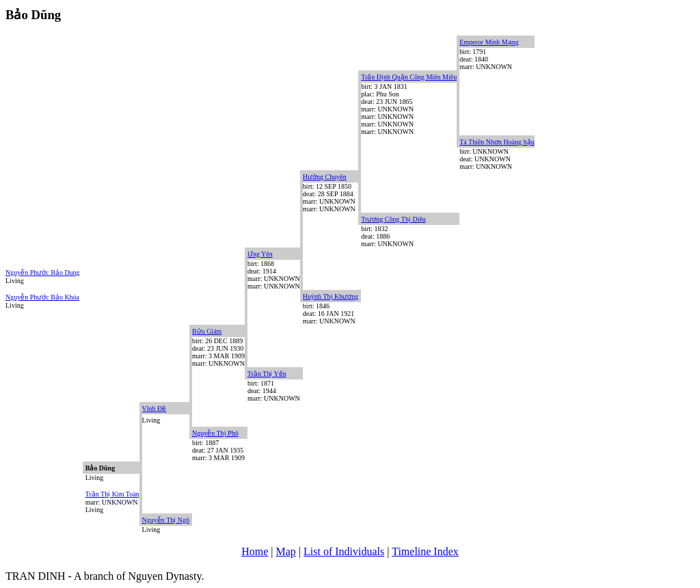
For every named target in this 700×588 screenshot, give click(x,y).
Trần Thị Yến (267, 374)
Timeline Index (425, 551)
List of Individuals (344, 551)
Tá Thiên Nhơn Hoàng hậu (497, 142)
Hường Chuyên (325, 177)
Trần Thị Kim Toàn (112, 494)
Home (255, 551)
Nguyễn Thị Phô (215, 433)
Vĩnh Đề (154, 409)
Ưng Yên (260, 254)
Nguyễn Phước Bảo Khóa (42, 297)
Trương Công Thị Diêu (393, 219)
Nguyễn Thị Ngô (166, 520)
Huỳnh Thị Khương (331, 296)
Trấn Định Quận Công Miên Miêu (409, 77)
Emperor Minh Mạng (489, 42)
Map (286, 551)
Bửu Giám (207, 331)
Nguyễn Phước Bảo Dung (43, 272)
